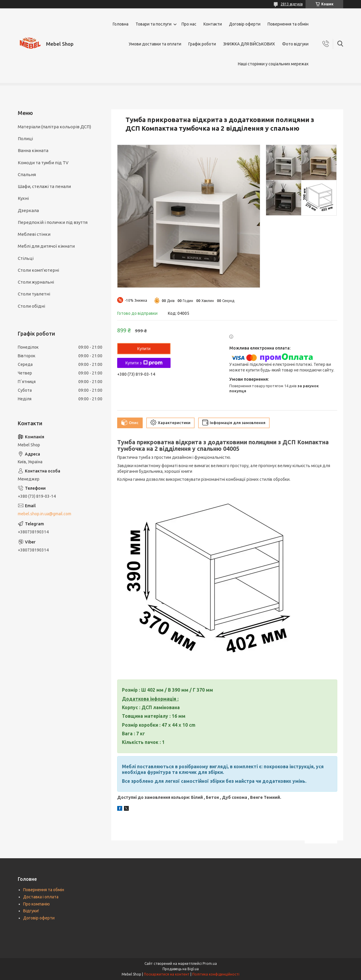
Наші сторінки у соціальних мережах (273, 64)
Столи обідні (31, 306)
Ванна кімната (33, 150)
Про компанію (36, 904)
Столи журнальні (36, 282)
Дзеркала (28, 210)
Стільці (26, 258)
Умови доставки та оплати (155, 44)
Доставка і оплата (41, 897)
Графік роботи (202, 44)
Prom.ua (210, 964)
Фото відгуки (295, 44)
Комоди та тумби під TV (43, 163)
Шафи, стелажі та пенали (44, 186)
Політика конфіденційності (216, 974)
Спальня (27, 174)
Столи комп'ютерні (38, 270)
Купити (144, 349)
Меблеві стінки (34, 234)
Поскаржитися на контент (167, 974)
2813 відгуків (292, 4)
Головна (121, 24)
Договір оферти (245, 24)
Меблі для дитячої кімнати (46, 246)
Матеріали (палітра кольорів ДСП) (54, 127)
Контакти (213, 24)
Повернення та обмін (288, 24)
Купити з (144, 363)
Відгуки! (31, 911)
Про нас (189, 24)
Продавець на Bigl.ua (181, 969)
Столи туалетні (34, 294)
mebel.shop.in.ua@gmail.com (44, 514)
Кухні (23, 198)
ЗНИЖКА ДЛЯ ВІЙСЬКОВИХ (249, 44)
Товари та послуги (154, 24)
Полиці (25, 139)
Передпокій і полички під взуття (53, 222)
